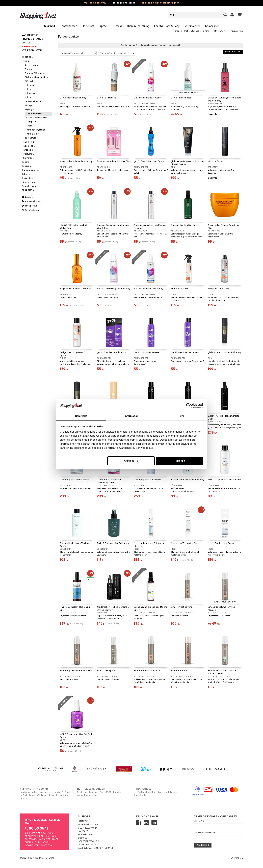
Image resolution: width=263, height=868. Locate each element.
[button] (240, 15)
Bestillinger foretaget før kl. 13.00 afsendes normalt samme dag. (103, 792)
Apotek (104, 26)
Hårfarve (29, 85)
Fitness (118, 26)
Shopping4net (181, 31)
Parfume (29, 154)
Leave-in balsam (33, 102)
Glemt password (87, 828)
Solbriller (26, 174)
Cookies (83, 838)
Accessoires (31, 65)
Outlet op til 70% (95, 3)
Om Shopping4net (88, 845)
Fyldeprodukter (236, 31)
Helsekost (88, 26)
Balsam (29, 69)
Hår (215, 31)
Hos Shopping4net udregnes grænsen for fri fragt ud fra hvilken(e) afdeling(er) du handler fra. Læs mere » (46, 794)
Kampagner (212, 26)
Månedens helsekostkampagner (159, 3)
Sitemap (50, 858)
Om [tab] (182, 416)
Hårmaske (30, 94)
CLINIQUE (28, 190)
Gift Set (29, 81)
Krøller (30, 126)
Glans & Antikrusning (37, 118)
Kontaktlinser (68, 26)
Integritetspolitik (88, 841)
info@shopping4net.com (39, 846)
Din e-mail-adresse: (205, 833)
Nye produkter (32, 50)
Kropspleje (30, 150)
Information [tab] (131, 416)
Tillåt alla (179, 461)
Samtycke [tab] (81, 416)
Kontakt (83, 831)
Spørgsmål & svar (32, 202)
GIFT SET (27, 43)
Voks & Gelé (33, 134)
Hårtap (28, 98)
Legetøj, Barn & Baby (167, 26)
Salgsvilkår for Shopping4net (96, 848)
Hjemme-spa (28, 182)
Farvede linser (29, 186)
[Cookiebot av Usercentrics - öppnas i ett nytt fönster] (189, 405)
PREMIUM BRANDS (32, 39)
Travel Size (27, 178)
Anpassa (131, 461)
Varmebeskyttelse (36, 130)
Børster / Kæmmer (35, 73)
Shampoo (30, 106)
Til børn (27, 166)
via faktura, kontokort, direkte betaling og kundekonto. (160, 792)
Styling (223, 31)
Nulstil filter (233, 52)
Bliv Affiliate (85, 835)
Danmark (237, 858)
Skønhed (49, 26)
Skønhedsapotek (30, 170)
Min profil (84, 821)
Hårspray (31, 122)
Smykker (29, 158)
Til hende (206, 31)
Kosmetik (29, 146)
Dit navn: (199, 821)
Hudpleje (29, 142)
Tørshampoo (31, 138)
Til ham (26, 162)
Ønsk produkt (30, 206)
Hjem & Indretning (138, 26)
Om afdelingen (31, 210)
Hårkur (28, 89)
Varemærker (192, 26)
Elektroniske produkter (37, 77)
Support (27, 197)
